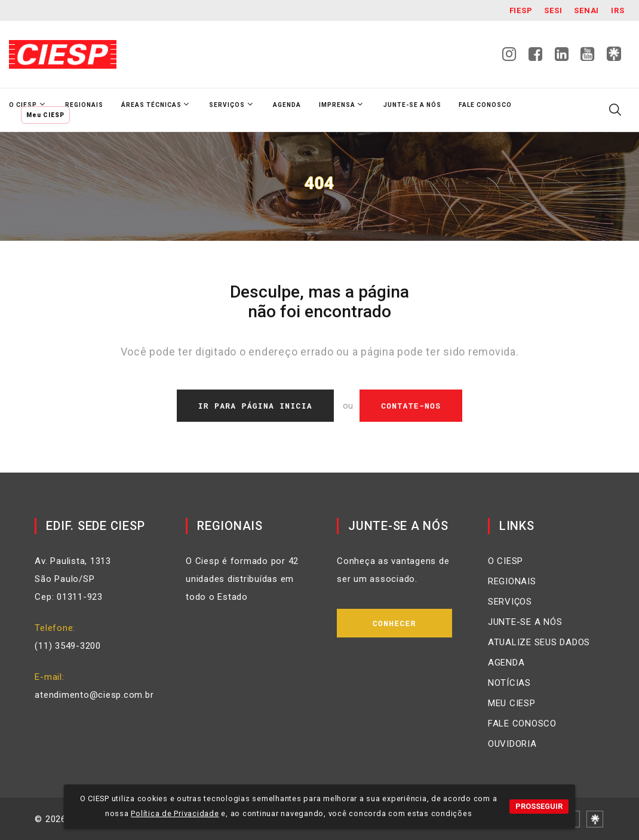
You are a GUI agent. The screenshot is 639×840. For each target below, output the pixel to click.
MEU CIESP (512, 703)
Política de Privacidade (175, 813)
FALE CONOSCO (522, 723)
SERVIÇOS (510, 602)
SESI (553, 10)
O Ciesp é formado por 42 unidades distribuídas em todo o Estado (242, 579)
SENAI (586, 10)
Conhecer (394, 623)
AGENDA (506, 663)
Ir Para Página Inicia (255, 406)
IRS (618, 10)
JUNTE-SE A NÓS (525, 622)
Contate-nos (411, 406)
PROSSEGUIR (539, 806)
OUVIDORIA (512, 744)
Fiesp (521, 10)
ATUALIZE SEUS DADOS (539, 642)
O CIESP (506, 561)
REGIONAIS (512, 581)
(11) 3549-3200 (68, 646)
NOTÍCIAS (509, 683)
